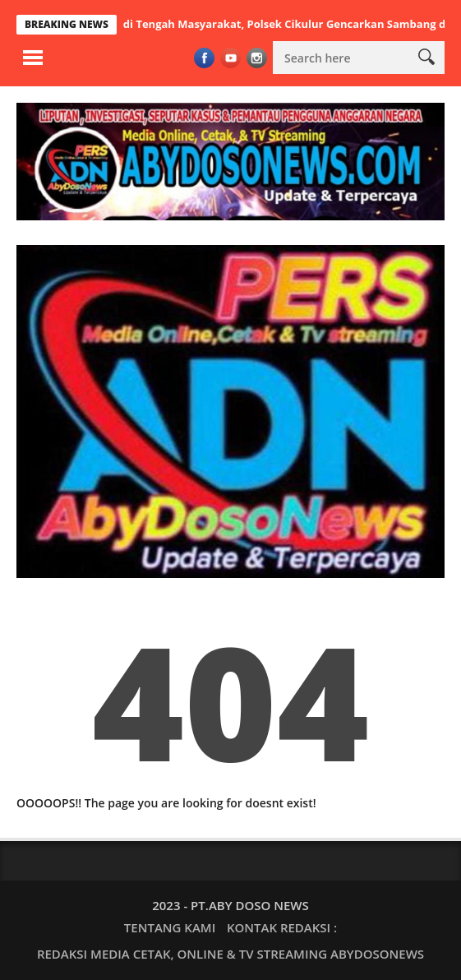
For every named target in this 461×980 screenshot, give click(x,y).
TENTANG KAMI (170, 927)
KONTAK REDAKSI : (282, 927)
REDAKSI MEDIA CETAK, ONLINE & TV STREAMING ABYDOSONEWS (230, 954)
